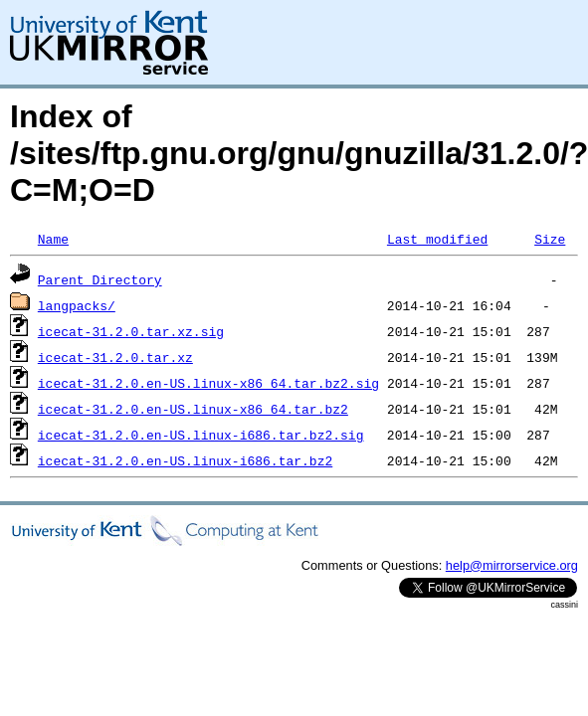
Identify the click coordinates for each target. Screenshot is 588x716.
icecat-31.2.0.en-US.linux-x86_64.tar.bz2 (193, 409)
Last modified (437, 239)
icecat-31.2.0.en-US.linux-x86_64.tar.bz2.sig (208, 383)
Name (53, 239)
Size (550, 239)
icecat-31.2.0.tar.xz (115, 357)
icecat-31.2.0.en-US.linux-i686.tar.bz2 (185, 460)
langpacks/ (77, 305)
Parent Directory (100, 279)
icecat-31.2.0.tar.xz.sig (131, 331)
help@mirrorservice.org (512, 565)
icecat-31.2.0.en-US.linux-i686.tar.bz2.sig (201, 435)
